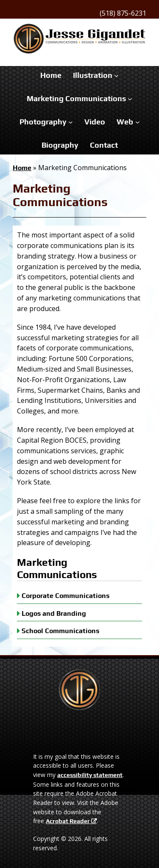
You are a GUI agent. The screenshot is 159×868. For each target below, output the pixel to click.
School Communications (60, 631)
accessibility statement (90, 775)
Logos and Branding (54, 613)
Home (22, 168)
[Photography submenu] (71, 122)
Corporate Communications (66, 596)
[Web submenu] (138, 122)
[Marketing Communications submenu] (130, 99)
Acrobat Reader (68, 821)
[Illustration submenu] (116, 76)
